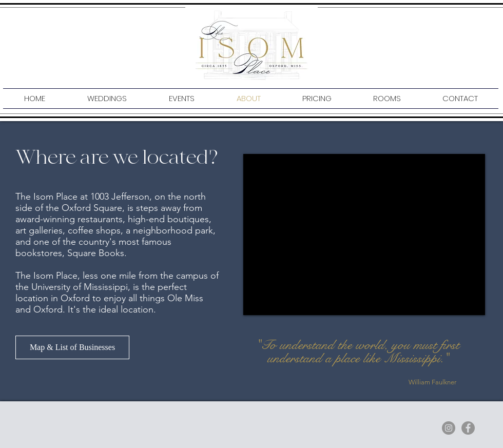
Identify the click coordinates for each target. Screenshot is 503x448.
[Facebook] (468, 428)
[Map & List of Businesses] (72, 347)
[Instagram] (449, 428)
